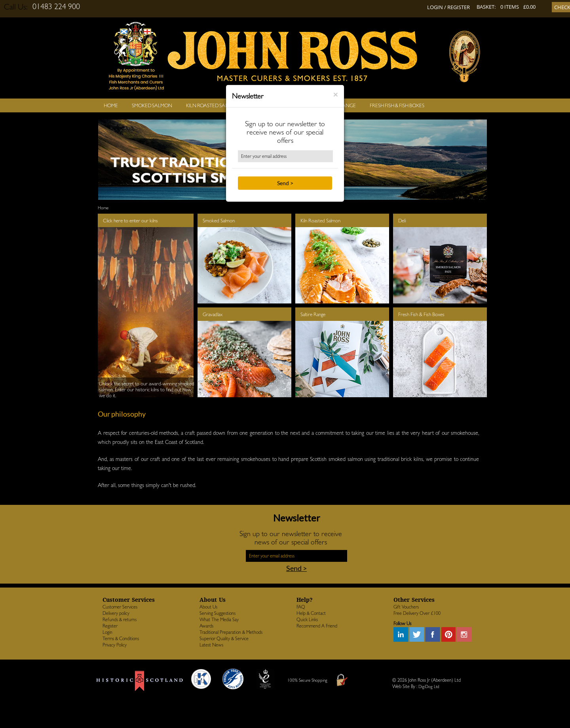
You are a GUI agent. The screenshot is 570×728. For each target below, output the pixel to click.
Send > (285, 183)
